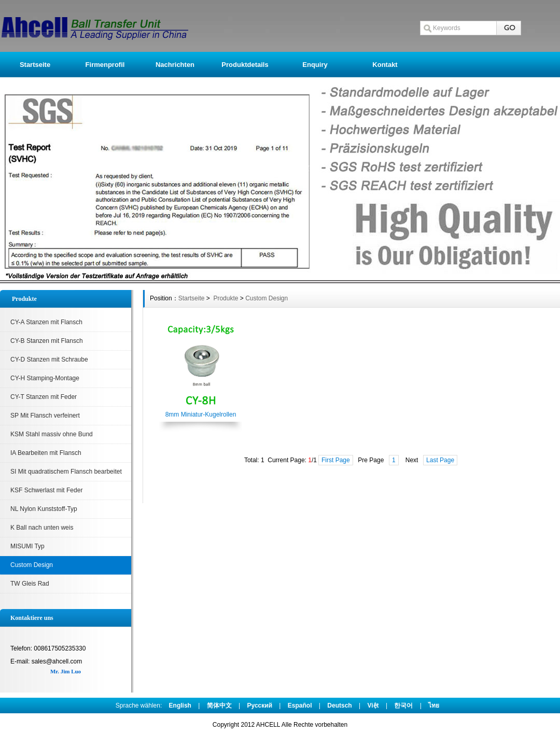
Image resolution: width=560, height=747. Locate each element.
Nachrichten (175, 65)
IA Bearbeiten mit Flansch (46, 453)
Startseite (35, 65)
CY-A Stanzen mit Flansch (46, 322)
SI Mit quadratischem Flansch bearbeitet (66, 472)
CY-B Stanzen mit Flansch (47, 341)
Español (300, 706)
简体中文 (219, 706)
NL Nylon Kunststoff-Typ (44, 509)
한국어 (403, 706)
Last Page (440, 460)
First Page (336, 460)
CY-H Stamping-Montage (45, 378)
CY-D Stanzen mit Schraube (49, 359)
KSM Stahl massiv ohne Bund (52, 434)
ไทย (434, 706)
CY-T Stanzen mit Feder (44, 397)
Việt (373, 706)
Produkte (225, 298)
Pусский (260, 706)
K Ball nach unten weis (42, 528)
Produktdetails (245, 65)
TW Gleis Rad (30, 584)
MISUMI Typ (27, 546)
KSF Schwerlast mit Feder (46, 490)
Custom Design (32, 565)
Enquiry (315, 65)
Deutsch (339, 706)
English (180, 706)
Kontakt (385, 65)
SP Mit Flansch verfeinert (45, 416)
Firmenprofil (105, 65)
